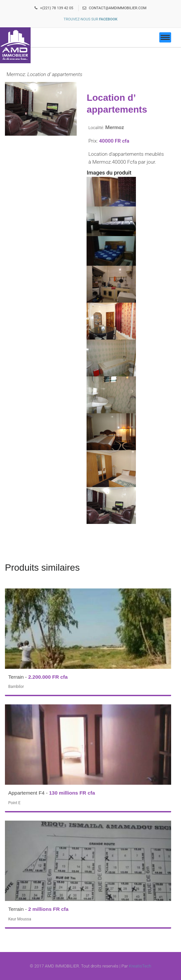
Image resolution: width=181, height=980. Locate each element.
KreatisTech (140, 966)
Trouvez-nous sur (90, 19)
